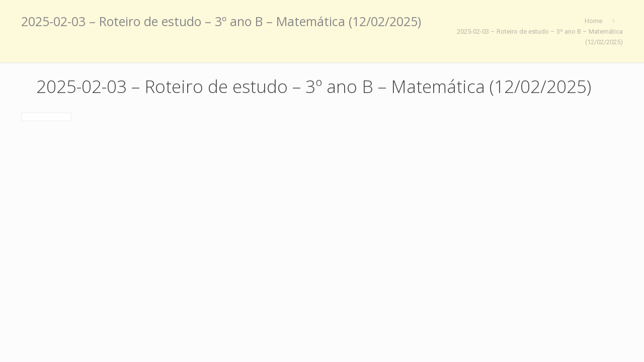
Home (593, 21)
